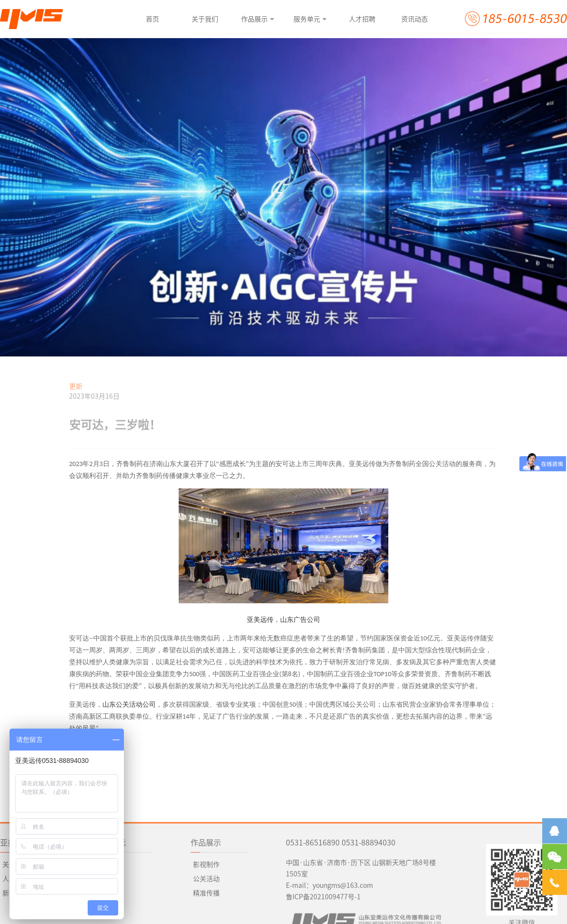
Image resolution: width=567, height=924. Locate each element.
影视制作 (206, 906)
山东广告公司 (300, 620)
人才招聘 (16, 920)
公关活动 (111, 920)
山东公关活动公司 (129, 705)
